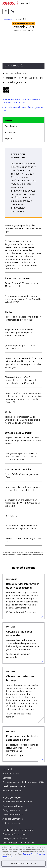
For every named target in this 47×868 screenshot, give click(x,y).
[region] (23, 856)
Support (10, 139)
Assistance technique (13, 806)
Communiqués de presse (14, 834)
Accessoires (11, 132)
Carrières (7, 778)
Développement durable (14, 786)
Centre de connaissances (18, 830)
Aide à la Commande (13, 819)
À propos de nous (11, 773)
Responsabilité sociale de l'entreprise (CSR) (23, 782)
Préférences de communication (17, 802)
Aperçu (9, 120)
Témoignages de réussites (15, 838)
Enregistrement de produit (15, 810)
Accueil (33, 3)
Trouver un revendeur (13, 815)
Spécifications (12, 126)
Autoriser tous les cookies (23, 863)
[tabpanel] (23, 347)
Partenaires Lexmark (12, 791)
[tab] (23, 120)
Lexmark (8, 769)
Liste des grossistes (12, 823)
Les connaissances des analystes (18, 843)
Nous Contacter (12, 798)
